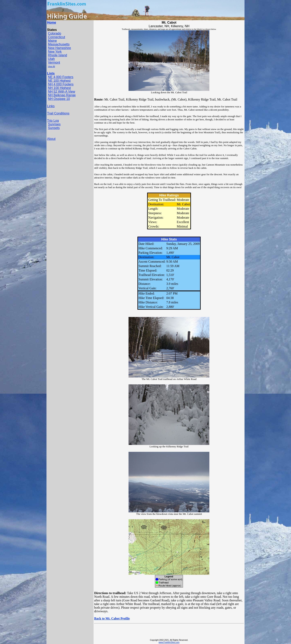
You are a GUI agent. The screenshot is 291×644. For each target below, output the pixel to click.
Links (51, 106)
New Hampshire (59, 48)
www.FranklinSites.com (169, 642)
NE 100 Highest (59, 81)
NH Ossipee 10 (59, 99)
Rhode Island (57, 55)
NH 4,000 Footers (61, 84)
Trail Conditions (58, 113)
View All (51, 67)
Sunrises (54, 124)
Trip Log (53, 121)
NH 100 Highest (59, 88)
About (51, 139)
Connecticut (56, 37)
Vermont (54, 62)
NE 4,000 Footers (61, 77)
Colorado (54, 33)
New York (55, 52)
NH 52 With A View (61, 92)
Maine (52, 41)
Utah (51, 59)
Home (52, 23)
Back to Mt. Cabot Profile (112, 618)
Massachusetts (59, 44)
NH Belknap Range (62, 95)
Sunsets (54, 128)
